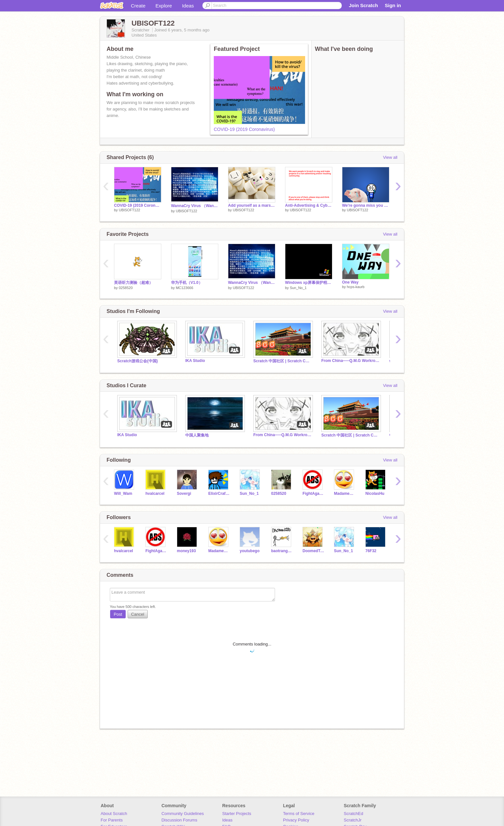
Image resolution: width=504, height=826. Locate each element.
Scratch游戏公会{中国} (137, 361)
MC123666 (185, 288)
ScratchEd (353, 814)
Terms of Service (299, 814)
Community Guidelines (183, 814)
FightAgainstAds (313, 494)
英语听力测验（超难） (133, 283)
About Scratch (114, 814)
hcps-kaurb (356, 287)
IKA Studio (195, 361)
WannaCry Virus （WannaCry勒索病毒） (195, 206)
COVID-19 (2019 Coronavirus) (244, 129)
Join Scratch (363, 5)
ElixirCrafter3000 (219, 494)
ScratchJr (353, 820)
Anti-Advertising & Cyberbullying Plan (309, 205)
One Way (350, 282)
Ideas (188, 6)
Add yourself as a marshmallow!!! (252, 205)
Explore (164, 6)
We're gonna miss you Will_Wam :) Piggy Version (366, 205)
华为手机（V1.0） (187, 283)
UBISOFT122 (130, 210)
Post (118, 614)
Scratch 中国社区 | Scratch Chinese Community (282, 361)
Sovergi (184, 494)
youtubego (250, 551)
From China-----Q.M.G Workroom (350, 361)
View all (390, 157)
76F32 (371, 551)
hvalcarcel (155, 494)
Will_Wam (123, 494)
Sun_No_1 (298, 288)
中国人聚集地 (197, 435)
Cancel (138, 614)
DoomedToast (313, 551)
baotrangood (282, 551)
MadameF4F (345, 494)
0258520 (126, 288)
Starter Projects (237, 814)
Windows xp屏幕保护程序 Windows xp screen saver (309, 283)
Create (138, 6)
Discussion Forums (179, 820)
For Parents (112, 820)
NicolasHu (375, 494)
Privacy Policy (296, 820)
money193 (186, 551)
